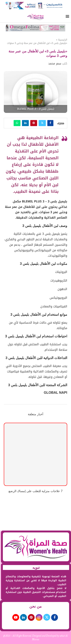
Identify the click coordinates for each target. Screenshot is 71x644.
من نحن (36, 606)
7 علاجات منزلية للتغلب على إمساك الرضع (36, 491)
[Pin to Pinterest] (34, 123)
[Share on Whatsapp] (17, 123)
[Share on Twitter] (42, 123)
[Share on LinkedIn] (25, 123)
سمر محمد (55, 64)
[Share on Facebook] (50, 123)
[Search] (4, 17)
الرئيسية (63, 40)
